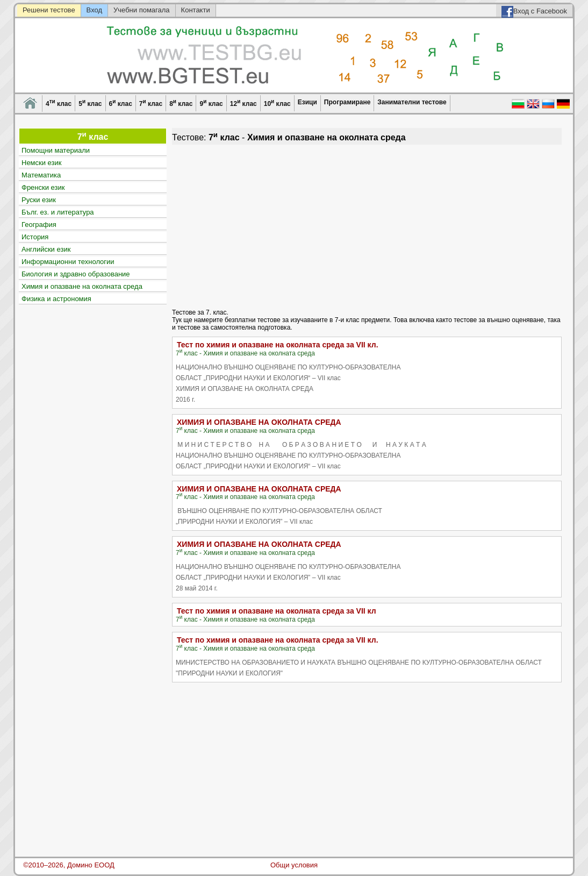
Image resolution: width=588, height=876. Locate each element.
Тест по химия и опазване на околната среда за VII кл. (278, 345)
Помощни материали (56, 150)
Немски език (41, 163)
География (39, 225)
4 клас (59, 103)
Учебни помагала (142, 10)
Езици (307, 102)
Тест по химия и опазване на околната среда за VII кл (277, 611)
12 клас (243, 103)
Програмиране (347, 102)
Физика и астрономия (56, 299)
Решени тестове (49, 10)
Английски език (46, 249)
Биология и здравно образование (76, 274)
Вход (94, 10)
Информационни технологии (68, 262)
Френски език (43, 187)
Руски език (39, 200)
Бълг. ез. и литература (58, 212)
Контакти (196, 10)
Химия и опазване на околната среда (82, 286)
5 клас (90, 103)
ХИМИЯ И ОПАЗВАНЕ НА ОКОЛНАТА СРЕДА (259, 422)
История (35, 237)
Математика (41, 175)
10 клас (277, 103)
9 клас (211, 103)
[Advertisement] (367, 225)
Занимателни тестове (412, 102)
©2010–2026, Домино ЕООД (69, 865)
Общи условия (294, 865)
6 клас (121, 103)
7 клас (151, 103)
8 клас (181, 103)
